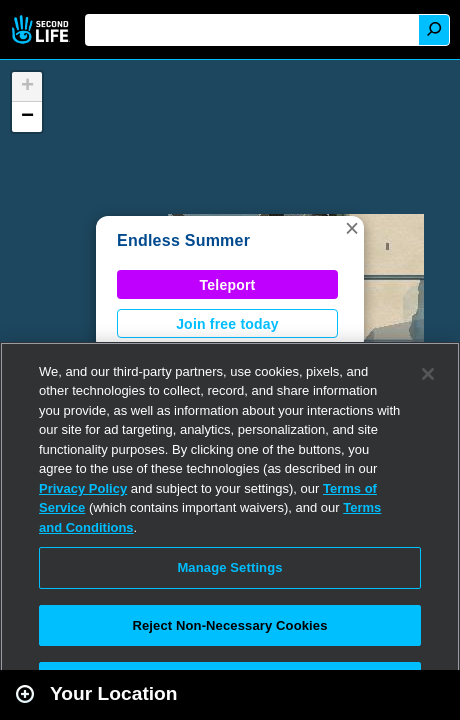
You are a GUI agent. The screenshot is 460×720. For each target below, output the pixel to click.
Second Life (42, 29)
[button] (352, 228)
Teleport (228, 285)
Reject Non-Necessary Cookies (229, 625)
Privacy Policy (83, 488)
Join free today (227, 324)
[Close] (428, 374)
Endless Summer (183, 240)
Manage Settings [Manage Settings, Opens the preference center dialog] (229, 567)
